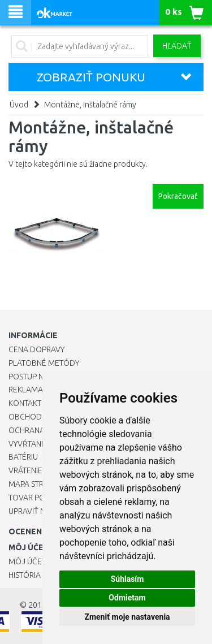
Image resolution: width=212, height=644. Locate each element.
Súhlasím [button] (127, 579)
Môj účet (27, 561)
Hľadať (177, 46)
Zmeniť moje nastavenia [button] (127, 617)
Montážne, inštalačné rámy (90, 105)
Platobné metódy (44, 363)
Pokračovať (178, 196)
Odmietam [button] (127, 598)
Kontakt (25, 403)
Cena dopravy (36, 349)
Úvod (19, 105)
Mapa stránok (36, 484)
